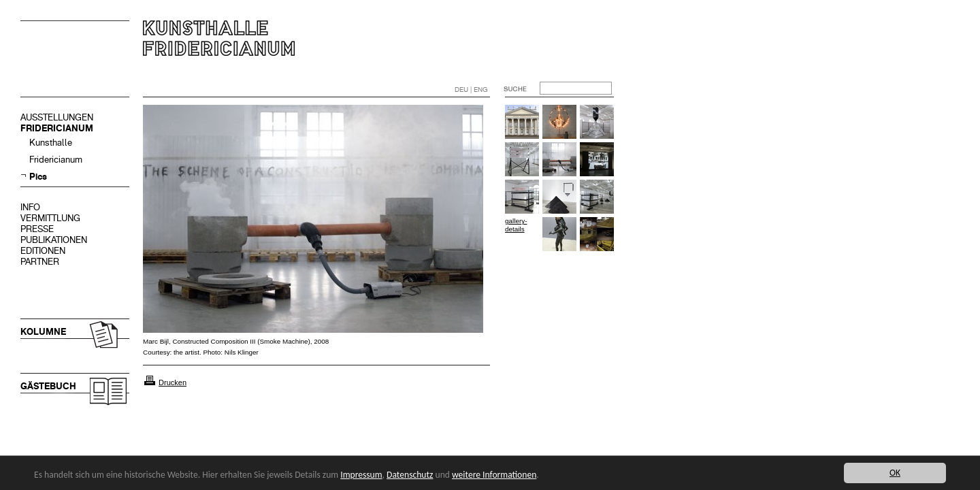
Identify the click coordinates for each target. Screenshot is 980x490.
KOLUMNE (43, 332)
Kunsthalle (51, 143)
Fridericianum (56, 160)
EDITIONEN (43, 251)
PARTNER (40, 262)
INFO (30, 207)
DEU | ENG (471, 89)
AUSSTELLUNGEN (57, 117)
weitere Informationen (494, 475)
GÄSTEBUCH (48, 386)
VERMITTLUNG (50, 218)
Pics (38, 177)
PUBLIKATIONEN (54, 240)
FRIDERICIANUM (57, 128)
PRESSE (37, 229)
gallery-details (516, 225)
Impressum (361, 475)
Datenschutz (410, 475)
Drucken (173, 382)
